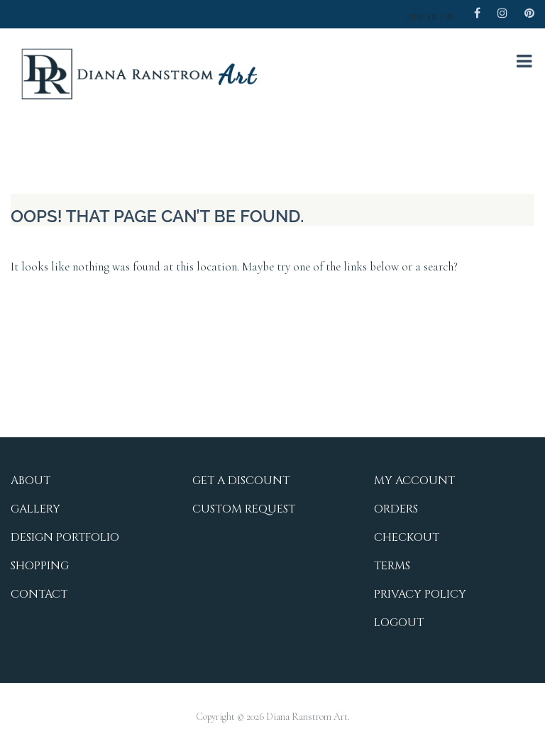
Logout (399, 623)
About (31, 481)
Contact (39, 594)
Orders (396, 509)
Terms (392, 566)
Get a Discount (241, 481)
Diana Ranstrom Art (307, 717)
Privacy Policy (420, 594)
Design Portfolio (65, 537)
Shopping (40, 566)
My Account (414, 481)
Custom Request (244, 509)
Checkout (407, 537)
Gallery (35, 509)
